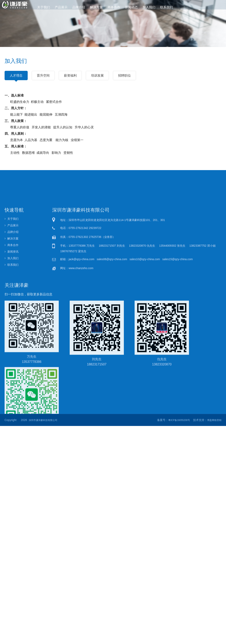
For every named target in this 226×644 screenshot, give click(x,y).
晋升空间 (43, 75)
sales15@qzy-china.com (178, 367)
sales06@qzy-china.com (112, 367)
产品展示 (62, 7)
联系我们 (166, 7)
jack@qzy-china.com (81, 367)
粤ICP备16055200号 (179, 420)
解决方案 (96, 7)
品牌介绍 (79, 7)
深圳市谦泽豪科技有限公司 (43, 420)
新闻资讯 (12, 360)
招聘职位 (124, 75)
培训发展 (97, 75)
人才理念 (16, 77)
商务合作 (114, 7)
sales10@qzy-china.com (145, 367)
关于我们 (45, 7)
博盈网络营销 (214, 420)
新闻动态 (131, 7)
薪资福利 (70, 75)
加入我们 (148, 7)
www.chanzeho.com (81, 376)
